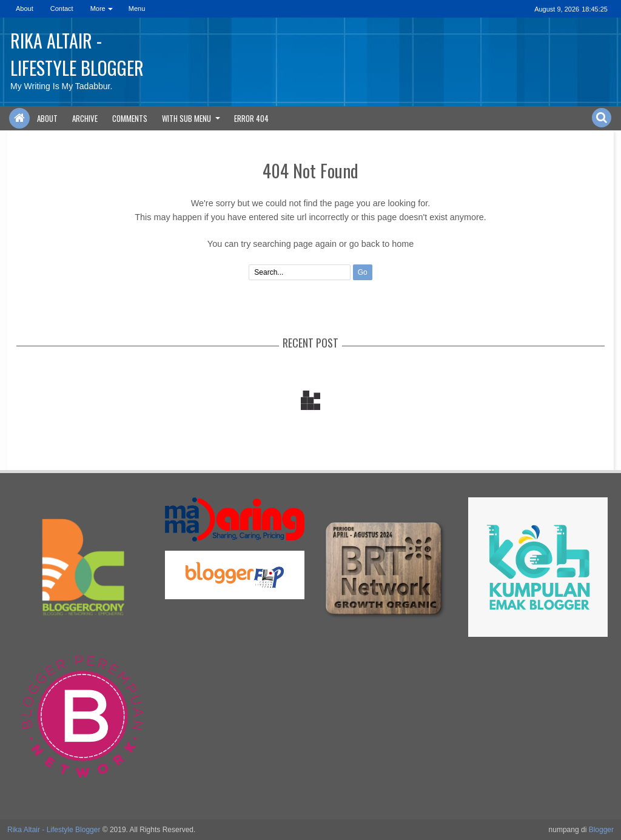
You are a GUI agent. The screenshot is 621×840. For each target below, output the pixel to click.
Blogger (601, 830)
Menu (137, 8)
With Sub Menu (186, 118)
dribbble (508, 9)
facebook (445, 9)
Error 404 (251, 118)
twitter (429, 9)
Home (19, 118)
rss (476, 9)
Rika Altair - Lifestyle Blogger (77, 54)
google (460, 9)
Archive (85, 118)
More (98, 8)
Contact (62, 8)
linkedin (492, 9)
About (25, 8)
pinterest (523, 9)
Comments (130, 118)
